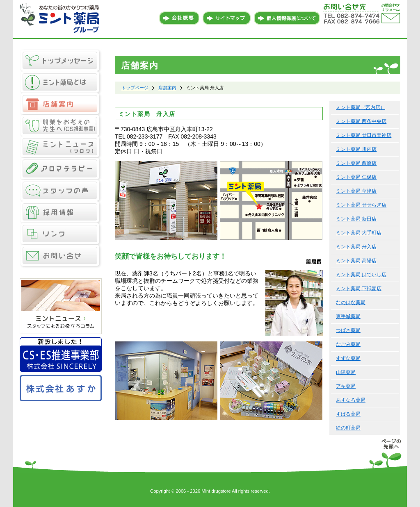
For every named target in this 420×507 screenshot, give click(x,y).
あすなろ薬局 (351, 400)
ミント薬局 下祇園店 (359, 289)
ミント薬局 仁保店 (356, 177)
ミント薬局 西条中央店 (361, 121)
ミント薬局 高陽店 (356, 261)
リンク (61, 234)
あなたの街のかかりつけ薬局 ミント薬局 (61, 19)
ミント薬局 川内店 (356, 149)
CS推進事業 (61, 126)
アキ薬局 (346, 386)
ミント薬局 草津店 (356, 191)
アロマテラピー (61, 169)
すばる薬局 (348, 414)
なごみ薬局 (348, 344)
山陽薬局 (346, 372)
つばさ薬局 (348, 330)
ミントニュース (61, 147)
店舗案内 (61, 104)
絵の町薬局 (348, 428)
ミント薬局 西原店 (356, 163)
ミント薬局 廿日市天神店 (364, 135)
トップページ (135, 88)
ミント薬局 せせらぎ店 (361, 205)
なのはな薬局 (351, 302)
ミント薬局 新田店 (356, 219)
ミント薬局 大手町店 (359, 233)
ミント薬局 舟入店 (356, 247)
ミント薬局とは (61, 82)
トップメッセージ (61, 60)
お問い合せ (61, 257)
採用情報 (61, 213)
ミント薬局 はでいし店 (361, 275)
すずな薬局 (348, 358)
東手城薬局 (348, 316)
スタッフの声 (61, 191)
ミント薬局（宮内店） (361, 107)
